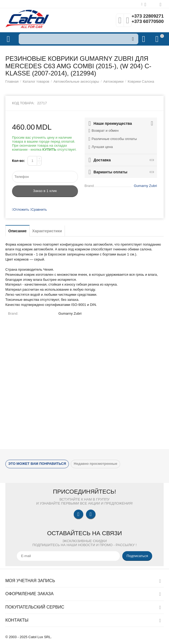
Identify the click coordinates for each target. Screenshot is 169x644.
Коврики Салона (141, 81)
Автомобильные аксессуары (76, 81)
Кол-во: (18, 161)
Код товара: (23, 103)
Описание (17, 231)
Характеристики (47, 231)
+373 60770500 (147, 22)
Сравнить (39, 209)
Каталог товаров (36, 81)
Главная (12, 81)
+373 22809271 (147, 16)
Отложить (21, 209)
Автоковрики (113, 81)
